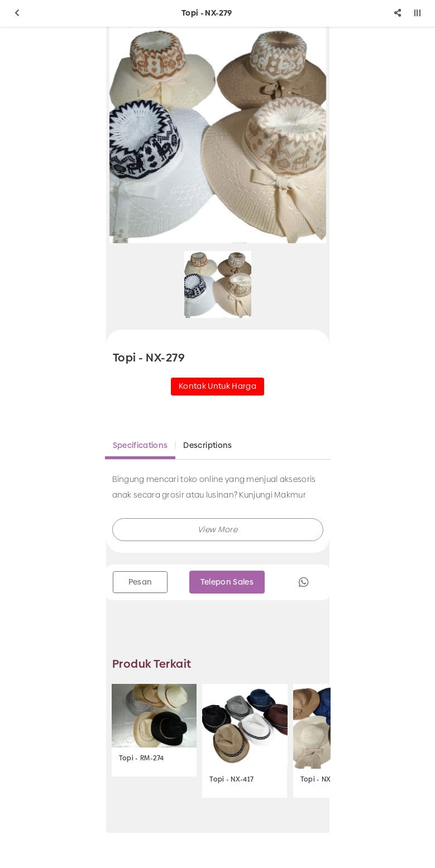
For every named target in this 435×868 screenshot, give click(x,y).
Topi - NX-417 (231, 779)
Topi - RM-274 (142, 758)
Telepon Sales (227, 582)
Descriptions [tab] (207, 445)
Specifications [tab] (140, 445)
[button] (218, 530)
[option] (218, 135)
